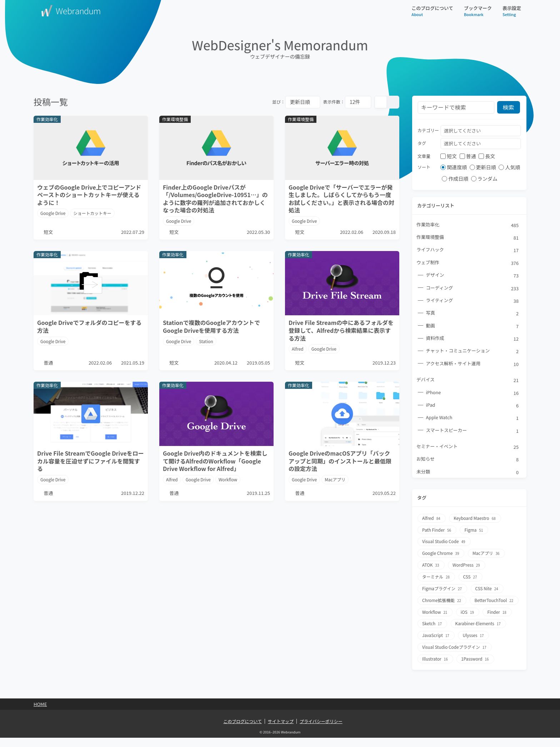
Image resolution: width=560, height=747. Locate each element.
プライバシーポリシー (321, 730)
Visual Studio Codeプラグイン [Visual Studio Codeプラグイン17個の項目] (455, 657)
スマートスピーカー (473, 432)
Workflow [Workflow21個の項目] (488, 611)
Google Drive (53, 213)
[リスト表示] (393, 102)
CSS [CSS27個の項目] (471, 577)
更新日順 (483, 167)
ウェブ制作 (468, 263)
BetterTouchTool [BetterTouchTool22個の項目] (442, 611)
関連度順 (454, 167)
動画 (473, 327)
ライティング (473, 301)
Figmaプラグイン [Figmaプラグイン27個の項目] (443, 588)
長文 (487, 156)
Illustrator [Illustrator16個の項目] (436, 668)
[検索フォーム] (456, 108)
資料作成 (473, 339)
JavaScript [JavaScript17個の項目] (496, 634)
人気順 (509, 167)
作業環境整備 (468, 238)
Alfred (298, 349)
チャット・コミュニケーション (473, 352)
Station (206, 342)
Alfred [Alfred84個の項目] (432, 520)
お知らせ (468, 461)
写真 (473, 314)
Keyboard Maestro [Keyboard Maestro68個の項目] (476, 520)
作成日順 (455, 179)
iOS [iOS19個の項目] (429, 623)
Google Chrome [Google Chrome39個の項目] (441, 554)
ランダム (484, 179)
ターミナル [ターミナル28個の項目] (436, 577)
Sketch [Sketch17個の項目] (492, 623)
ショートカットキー (93, 213)
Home (40, 713)
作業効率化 (468, 225)
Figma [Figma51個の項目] (475, 531)
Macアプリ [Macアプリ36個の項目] (487, 554)
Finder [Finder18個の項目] (459, 623)
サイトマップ (281, 730)
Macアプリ (336, 486)
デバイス (468, 381)
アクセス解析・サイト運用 (473, 365)
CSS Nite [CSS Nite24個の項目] (488, 588)
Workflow (229, 486)
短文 (449, 156)
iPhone (473, 394)
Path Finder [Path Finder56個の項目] (437, 531)
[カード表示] (381, 102)
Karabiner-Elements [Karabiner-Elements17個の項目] (446, 634)
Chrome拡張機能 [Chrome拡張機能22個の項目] (442, 600)
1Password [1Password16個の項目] (476, 668)
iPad (473, 406)
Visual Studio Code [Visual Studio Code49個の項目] (444, 543)
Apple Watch (473, 419)
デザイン (473, 276)
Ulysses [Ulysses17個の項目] (433, 645)
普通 (468, 156)
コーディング (473, 289)
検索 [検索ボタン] (509, 107)
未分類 (468, 473)
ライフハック (468, 250)
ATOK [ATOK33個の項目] (431, 565)
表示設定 (512, 11)
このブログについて (432, 11)
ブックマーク (478, 11)
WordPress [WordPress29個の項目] (467, 565)
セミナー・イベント (468, 448)
